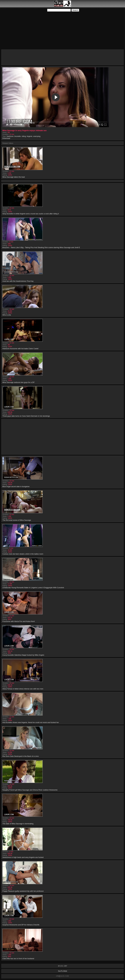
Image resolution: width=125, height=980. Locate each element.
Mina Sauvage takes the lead (14, 177)
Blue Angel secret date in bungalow (16, 486)
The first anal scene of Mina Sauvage (17, 520)
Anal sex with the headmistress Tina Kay (18, 281)
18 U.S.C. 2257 (62, 966)
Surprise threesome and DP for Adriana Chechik (21, 925)
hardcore (10, 136)
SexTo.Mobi (62, 971)
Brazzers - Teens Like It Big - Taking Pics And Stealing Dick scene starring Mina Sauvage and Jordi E (41, 247)
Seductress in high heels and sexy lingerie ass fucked (23, 857)
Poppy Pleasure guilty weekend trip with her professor (23, 891)
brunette (18, 136)
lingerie (30, 136)
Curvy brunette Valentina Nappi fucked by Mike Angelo (23, 655)
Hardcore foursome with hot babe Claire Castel (20, 349)
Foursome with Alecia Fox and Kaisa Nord (19, 621)
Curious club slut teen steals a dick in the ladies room (23, 554)
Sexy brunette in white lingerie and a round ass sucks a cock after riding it (31, 214)
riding (24, 136)
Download (6, 138)
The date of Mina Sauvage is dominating (18, 824)
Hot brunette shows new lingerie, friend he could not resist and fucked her (31, 722)
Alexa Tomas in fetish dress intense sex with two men (23, 689)
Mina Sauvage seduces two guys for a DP (18, 382)
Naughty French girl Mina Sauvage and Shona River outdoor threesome (30, 790)
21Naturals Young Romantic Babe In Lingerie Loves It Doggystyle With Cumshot (33, 588)
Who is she (7, 315)
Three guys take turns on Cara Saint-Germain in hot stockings (26, 416)
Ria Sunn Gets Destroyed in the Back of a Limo (21, 756)
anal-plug (37, 136)
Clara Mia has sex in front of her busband (18, 959)
